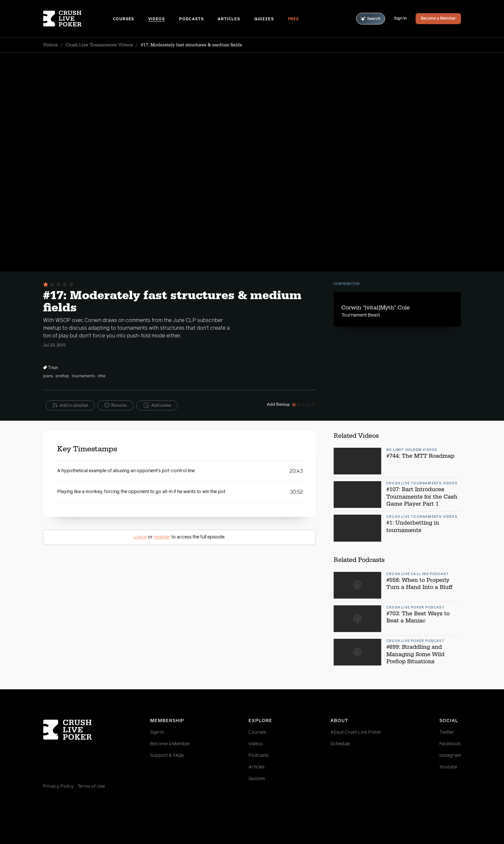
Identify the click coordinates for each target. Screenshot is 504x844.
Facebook (450, 744)
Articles (229, 19)
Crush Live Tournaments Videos (99, 45)
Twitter (447, 732)
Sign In (400, 19)
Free (294, 19)
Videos (157, 19)
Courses (124, 19)
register (162, 537)
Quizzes (264, 19)
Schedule (340, 744)
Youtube (448, 767)
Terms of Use (91, 786)
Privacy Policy (58, 786)
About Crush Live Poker (356, 732)
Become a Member (438, 19)
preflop (62, 376)
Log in (140, 537)
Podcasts (191, 19)
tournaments (83, 376)
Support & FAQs (167, 756)
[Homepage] (78, 19)
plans (48, 376)
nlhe (102, 376)
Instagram (450, 756)
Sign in (157, 732)
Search (371, 19)
